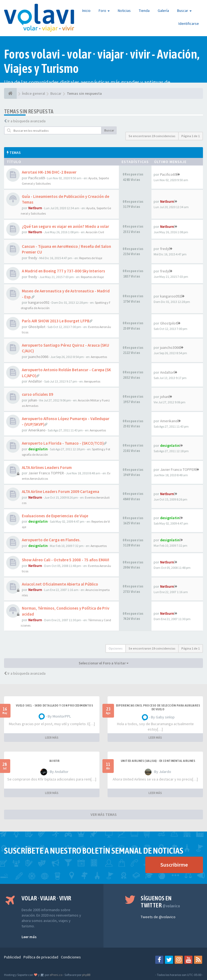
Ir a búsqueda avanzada (27, 121)
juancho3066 (38, 357)
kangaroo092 (39, 302)
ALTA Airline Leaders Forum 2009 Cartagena (61, 491)
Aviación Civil (95, 232)
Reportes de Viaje (91, 258)
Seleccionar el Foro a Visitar (104, 663)
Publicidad (12, 957)
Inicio (86, 11)
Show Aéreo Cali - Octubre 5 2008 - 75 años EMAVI (65, 560)
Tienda (144, 11)
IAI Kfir (54, 761)
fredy (33, 258)
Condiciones (71, 957)
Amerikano (37, 430)
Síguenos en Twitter (160, 902)
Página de (191, 136)
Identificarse (189, 23)
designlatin (38, 449)
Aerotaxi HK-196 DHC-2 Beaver (49, 172)
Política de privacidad (41, 957)
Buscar (184, 11)
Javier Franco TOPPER (46, 473)
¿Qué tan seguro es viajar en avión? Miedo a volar (65, 226)
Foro (104, 11)
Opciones (116, 648)
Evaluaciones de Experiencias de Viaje (55, 516)
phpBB (86, 975)
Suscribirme (174, 865)
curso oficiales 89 (37, 394)
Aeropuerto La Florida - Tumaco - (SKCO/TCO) (63, 443)
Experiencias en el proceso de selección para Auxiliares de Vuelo (158, 707)
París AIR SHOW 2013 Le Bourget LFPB (56, 321)
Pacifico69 (37, 178)
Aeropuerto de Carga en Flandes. (51, 540)
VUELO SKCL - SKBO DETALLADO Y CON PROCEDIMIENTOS (54, 705)
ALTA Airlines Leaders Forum (47, 467)
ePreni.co (56, 975)
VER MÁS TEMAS (104, 815)
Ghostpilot (37, 327)
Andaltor (35, 381)
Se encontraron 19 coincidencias (152, 136)
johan (33, 400)
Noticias (124, 11)
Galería (163, 11)
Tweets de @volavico (158, 917)
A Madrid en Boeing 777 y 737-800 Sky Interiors (63, 271)
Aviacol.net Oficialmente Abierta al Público (60, 584)
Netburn (35, 208)
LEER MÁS (52, 737)
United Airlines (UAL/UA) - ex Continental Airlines (158, 761)
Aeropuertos (99, 357)
